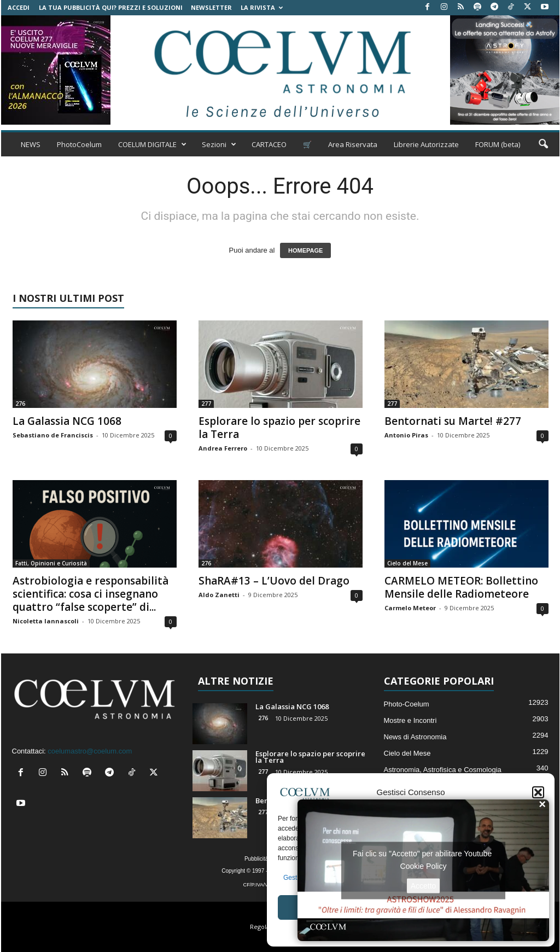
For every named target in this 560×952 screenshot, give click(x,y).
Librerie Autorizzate (426, 144)
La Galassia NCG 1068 (67, 421)
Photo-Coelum (407, 704)
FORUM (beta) (498, 144)
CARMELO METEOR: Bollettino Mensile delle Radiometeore (461, 587)
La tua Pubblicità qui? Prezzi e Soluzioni (111, 7)
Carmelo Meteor (410, 608)
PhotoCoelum (79, 144)
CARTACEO (269, 144)
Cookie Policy (424, 866)
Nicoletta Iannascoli (46, 621)
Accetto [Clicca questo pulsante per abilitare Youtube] (424, 885)
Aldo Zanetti (219, 595)
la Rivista (262, 7)
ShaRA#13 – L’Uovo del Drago (274, 581)
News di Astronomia (415, 737)
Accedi (19, 7)
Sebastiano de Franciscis (53, 435)
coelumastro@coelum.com (90, 751)
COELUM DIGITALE (152, 144)
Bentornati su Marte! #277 (453, 421)
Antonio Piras (406, 435)
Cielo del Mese (407, 563)
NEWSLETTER (211, 7)
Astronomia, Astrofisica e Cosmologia (443, 770)
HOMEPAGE (305, 250)
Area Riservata (353, 144)
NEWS (31, 144)
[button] (538, 792)
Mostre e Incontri (410, 720)
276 (20, 404)
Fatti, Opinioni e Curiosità (51, 563)
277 (206, 404)
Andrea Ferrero (223, 448)
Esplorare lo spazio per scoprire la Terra (279, 428)
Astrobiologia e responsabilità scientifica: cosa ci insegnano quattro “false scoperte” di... (91, 594)
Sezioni (219, 144)
